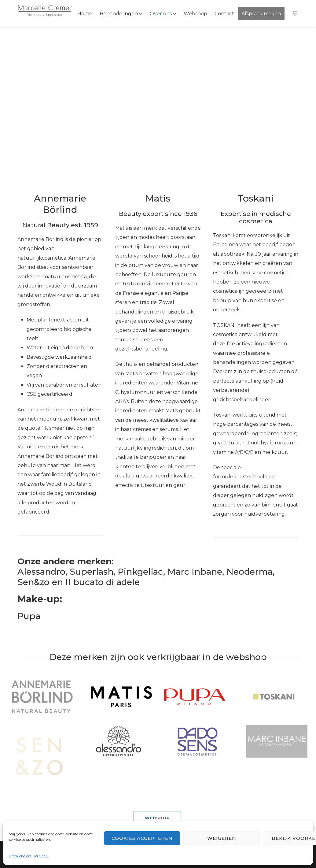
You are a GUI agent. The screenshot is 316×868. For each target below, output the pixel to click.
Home (85, 14)
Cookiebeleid (20, 856)
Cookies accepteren (142, 838)
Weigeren (222, 838)
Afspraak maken (261, 14)
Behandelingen (119, 14)
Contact (224, 14)
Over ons (161, 14)
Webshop (195, 14)
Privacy (41, 856)
